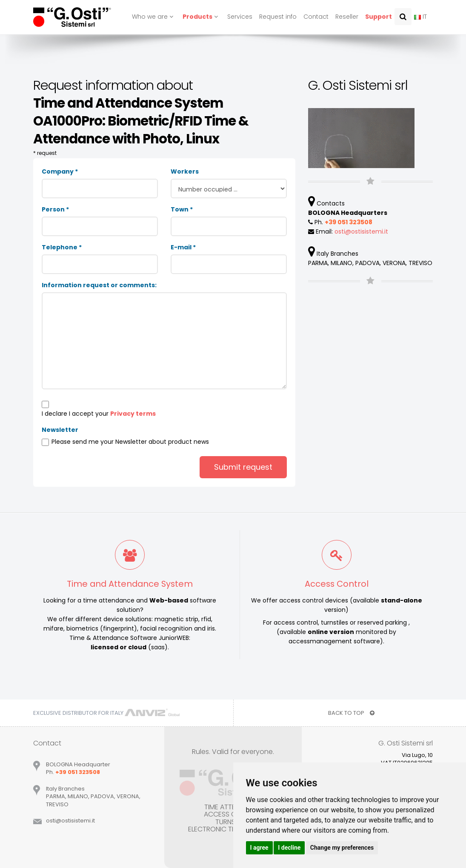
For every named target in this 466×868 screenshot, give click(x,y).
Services (240, 17)
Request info (278, 17)
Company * (60, 171)
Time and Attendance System (130, 584)
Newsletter (60, 430)
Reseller (347, 17)
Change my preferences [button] (342, 848)
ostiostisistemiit (361, 231)
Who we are (154, 17)
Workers (185, 171)
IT (420, 17)
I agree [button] (259, 848)
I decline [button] (289, 848)
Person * (55, 209)
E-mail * (183, 247)
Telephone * (62, 247)
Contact (316, 17)
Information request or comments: (99, 285)
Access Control (337, 584)
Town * (182, 209)
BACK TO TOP (351, 713)
